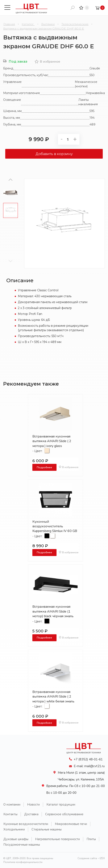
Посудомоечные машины (22, 845)
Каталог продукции (61, 805)
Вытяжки (48, 24)
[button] (11, 261)
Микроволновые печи (71, 824)
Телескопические (75, 24)
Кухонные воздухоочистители (26, 824)
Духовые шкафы (16, 839)
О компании (12, 805)
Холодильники (14, 829)
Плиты (91, 839)
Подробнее (44, 467)
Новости (33, 805)
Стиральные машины (47, 829)
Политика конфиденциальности (23, 862)
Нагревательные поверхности (57, 839)
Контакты (10, 814)
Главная (9, 24)
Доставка (31, 814)
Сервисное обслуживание (64, 814)
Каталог (28, 24)
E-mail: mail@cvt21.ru (89, 766)
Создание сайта (87, 858)
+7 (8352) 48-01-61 (88, 759)
